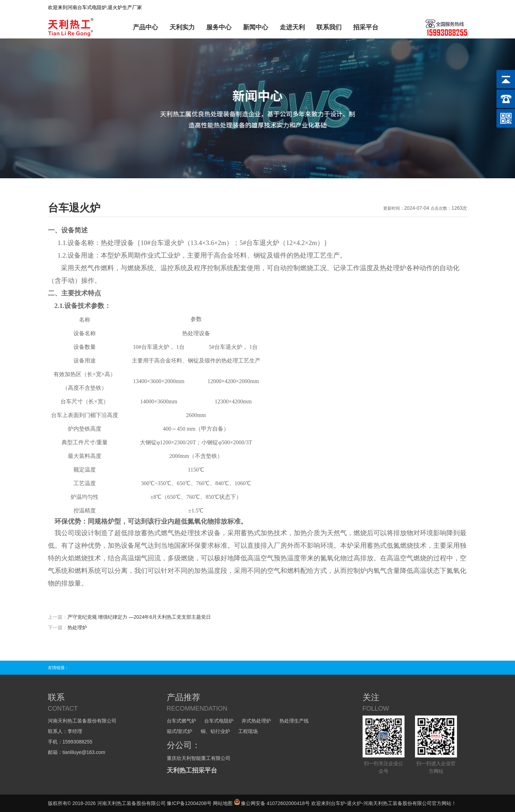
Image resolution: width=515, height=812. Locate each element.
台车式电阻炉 (219, 721)
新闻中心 (256, 27)
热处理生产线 (294, 721)
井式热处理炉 (256, 721)
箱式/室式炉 (180, 731)
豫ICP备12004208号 (189, 803)
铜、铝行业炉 (215, 731)
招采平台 (366, 27)
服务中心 (219, 27)
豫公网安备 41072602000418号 (272, 803)
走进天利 (292, 27)
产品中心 (145, 27)
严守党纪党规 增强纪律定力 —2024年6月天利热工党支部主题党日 (139, 617)
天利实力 (182, 27)
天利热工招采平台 (192, 770)
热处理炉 (77, 627)
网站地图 (223, 803)
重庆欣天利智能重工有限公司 (199, 758)
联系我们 (329, 27)
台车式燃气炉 (181, 721)
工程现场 (248, 731)
